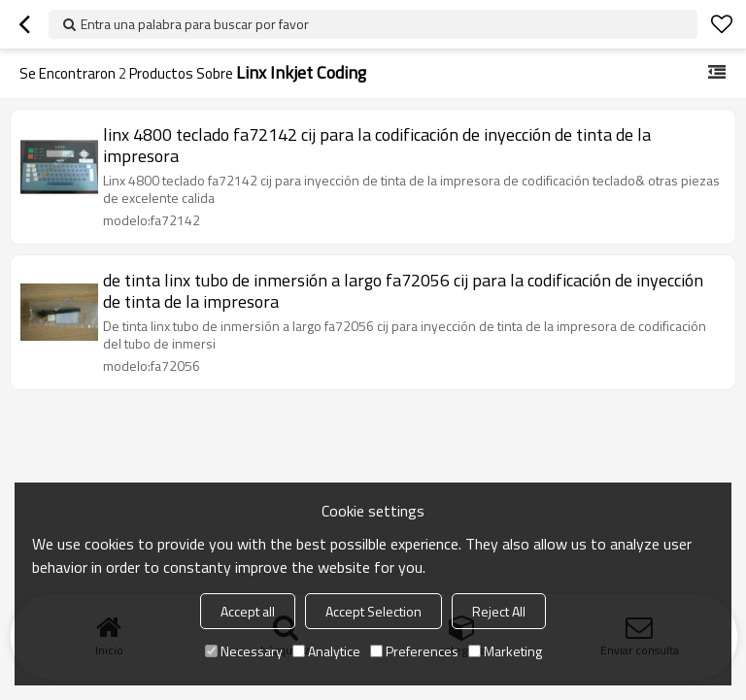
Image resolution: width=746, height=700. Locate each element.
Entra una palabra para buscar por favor (195, 24)
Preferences (414, 651)
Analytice (326, 651)
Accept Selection (373, 611)
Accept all (248, 611)
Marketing (505, 651)
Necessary (244, 651)
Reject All (499, 611)
